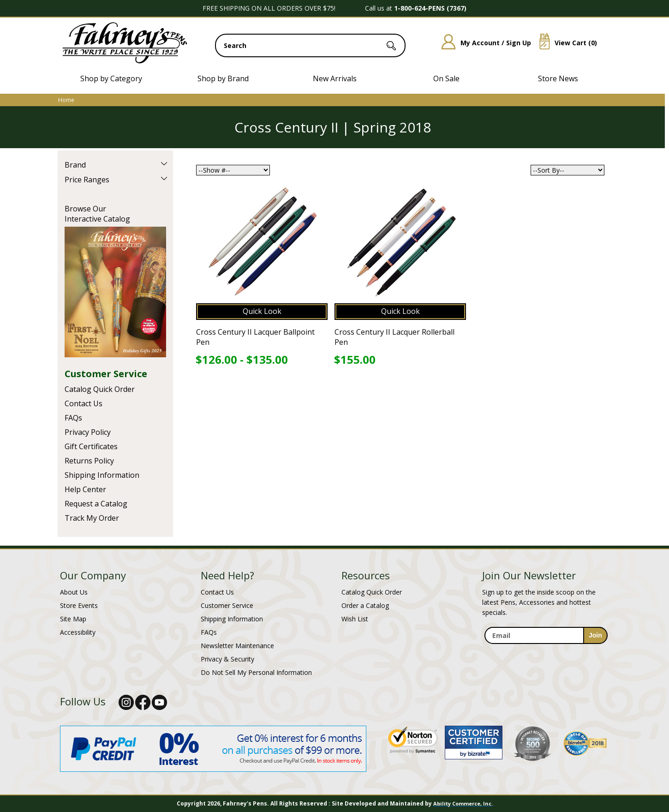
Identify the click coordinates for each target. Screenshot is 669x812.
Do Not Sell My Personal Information (256, 672)
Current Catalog (115, 292)
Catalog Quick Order (100, 389)
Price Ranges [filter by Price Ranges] (87, 180)
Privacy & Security (227, 659)
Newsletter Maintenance (237, 646)
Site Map (73, 619)
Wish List (355, 619)
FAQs (73, 418)
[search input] (310, 45)
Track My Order (92, 518)
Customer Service (106, 374)
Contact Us (84, 403)
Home (66, 100)
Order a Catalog (365, 605)
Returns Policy (89, 461)
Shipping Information (102, 475)
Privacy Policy (88, 432)
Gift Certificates (91, 446)
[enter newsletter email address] (546, 635)
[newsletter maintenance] (546, 649)
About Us (74, 592)
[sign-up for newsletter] (595, 635)
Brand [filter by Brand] (75, 165)
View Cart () (565, 43)
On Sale (446, 78)
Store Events (79, 605)
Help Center (85, 489)
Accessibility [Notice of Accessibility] (78, 632)
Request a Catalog (96, 504)
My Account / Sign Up (483, 43)
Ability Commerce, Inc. (463, 803)
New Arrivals (335, 78)
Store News (558, 78)
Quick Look (262, 311)
